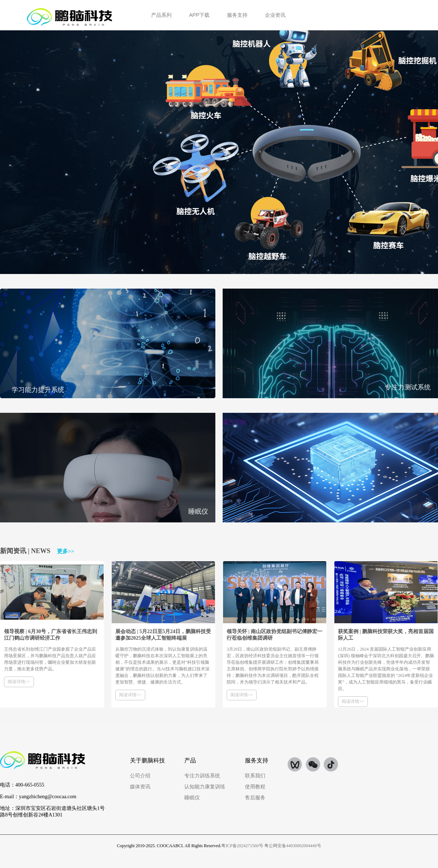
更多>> (66, 551)
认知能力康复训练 (205, 787)
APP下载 (199, 15)
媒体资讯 (140, 787)
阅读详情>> (19, 682)
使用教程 (255, 787)
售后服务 (255, 798)
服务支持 (237, 15)
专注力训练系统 (202, 776)
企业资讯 (275, 15)
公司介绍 (140, 776)
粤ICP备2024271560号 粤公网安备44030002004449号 (271, 846)
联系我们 (255, 776)
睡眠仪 (192, 798)
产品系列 (161, 15)
